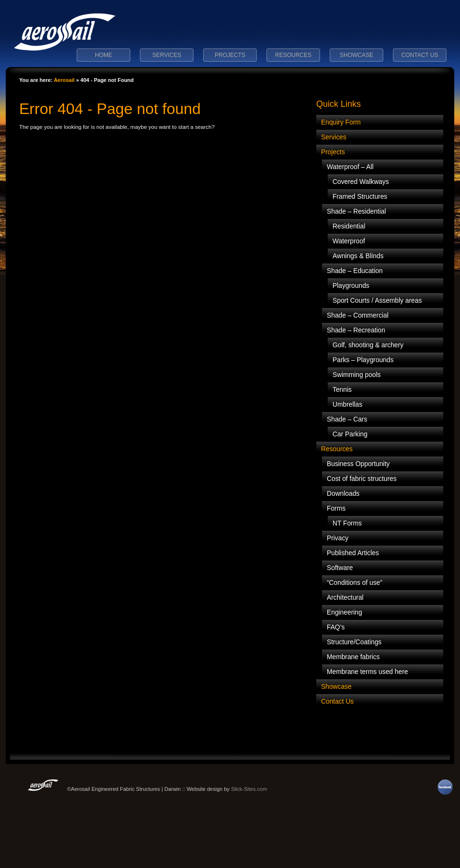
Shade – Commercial (358, 315)
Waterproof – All (350, 167)
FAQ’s (336, 627)
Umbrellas (347, 405)
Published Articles (353, 553)
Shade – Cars (347, 419)
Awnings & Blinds (358, 256)
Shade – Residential (356, 211)
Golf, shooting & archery (368, 345)
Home (103, 55)
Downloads (343, 494)
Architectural (345, 598)
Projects (230, 55)
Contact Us (420, 55)
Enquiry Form (341, 122)
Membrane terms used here (367, 672)
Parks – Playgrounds (363, 360)
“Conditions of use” (355, 583)
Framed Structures (360, 197)
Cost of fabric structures (362, 479)
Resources (293, 55)
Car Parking (350, 434)
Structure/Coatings (354, 642)
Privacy (338, 538)
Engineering (345, 612)
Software (340, 568)
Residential (349, 226)
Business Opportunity (358, 464)
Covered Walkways (361, 182)
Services (167, 55)
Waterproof (349, 241)
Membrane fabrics (353, 657)
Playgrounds (351, 286)
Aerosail (64, 80)
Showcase (356, 55)
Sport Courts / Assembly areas (377, 301)
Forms (336, 508)
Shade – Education (355, 271)
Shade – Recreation (356, 330)
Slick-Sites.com (249, 789)
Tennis (342, 390)
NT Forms (347, 523)
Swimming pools (356, 375)
